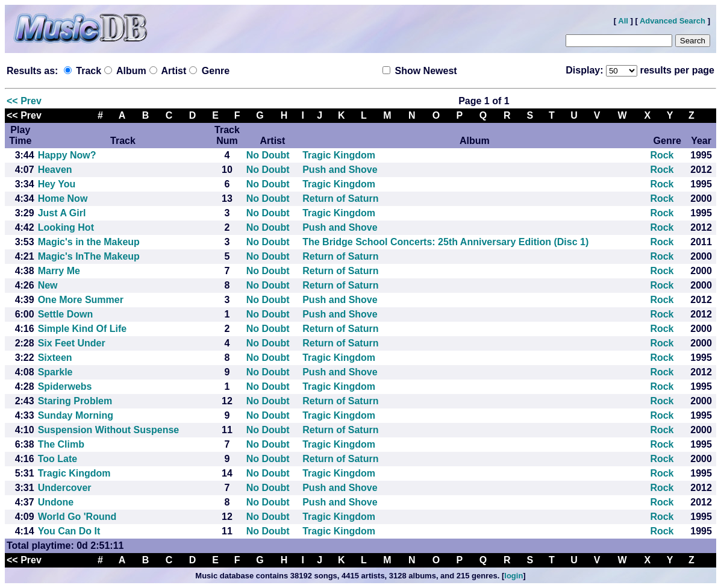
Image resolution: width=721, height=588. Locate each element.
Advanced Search (673, 21)
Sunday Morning (76, 415)
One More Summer (81, 300)
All (623, 21)
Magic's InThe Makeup (89, 256)
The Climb (61, 444)
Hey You (57, 184)
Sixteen (55, 358)
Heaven (55, 170)
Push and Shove (340, 170)
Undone (56, 502)
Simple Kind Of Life (83, 329)
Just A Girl (62, 213)
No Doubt (268, 155)
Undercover (65, 488)
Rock (662, 155)
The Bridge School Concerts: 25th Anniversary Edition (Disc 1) (445, 242)
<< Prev (24, 101)
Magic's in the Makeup (89, 242)
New (48, 285)
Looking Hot (66, 227)
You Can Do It (69, 531)
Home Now (63, 199)
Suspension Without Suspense (109, 430)
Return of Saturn (340, 199)
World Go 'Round (77, 517)
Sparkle (55, 372)
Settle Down (66, 314)
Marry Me (59, 271)
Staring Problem (75, 401)
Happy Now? (67, 155)
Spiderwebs (65, 386)
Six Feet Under (72, 343)
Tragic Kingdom (339, 155)
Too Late (58, 459)
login (513, 576)
